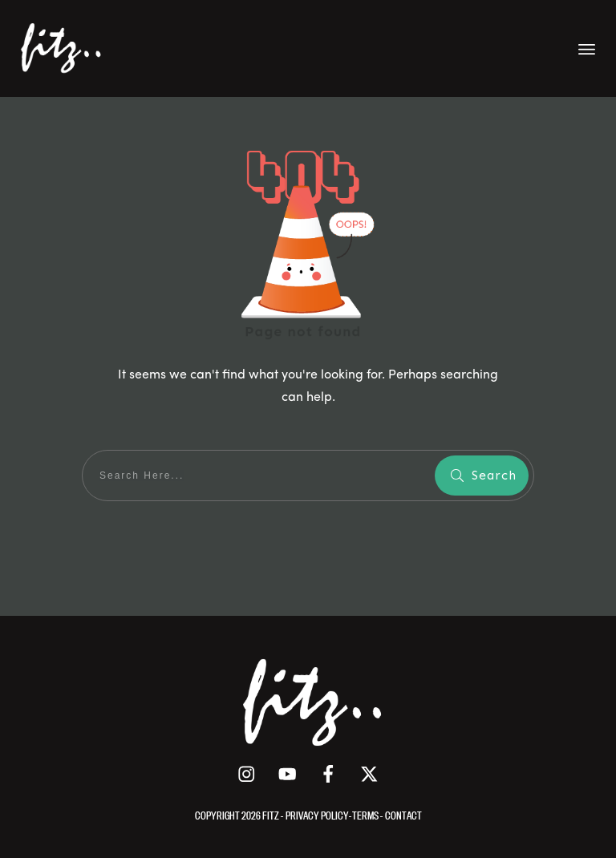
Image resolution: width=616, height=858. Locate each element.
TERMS (366, 816)
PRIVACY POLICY (317, 816)
